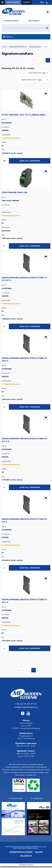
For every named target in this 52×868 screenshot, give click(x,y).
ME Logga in (26, 856)
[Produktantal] (5, 161)
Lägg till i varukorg (30, 161)
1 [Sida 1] (38, 60)
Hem (4, 47)
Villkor (39, 852)
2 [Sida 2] (43, 60)
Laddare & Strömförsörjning (18, 47)
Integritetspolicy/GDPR (21, 852)
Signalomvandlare (35, 47)
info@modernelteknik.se (26, 707)
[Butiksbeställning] (34, 80)
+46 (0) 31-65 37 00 (26, 704)
